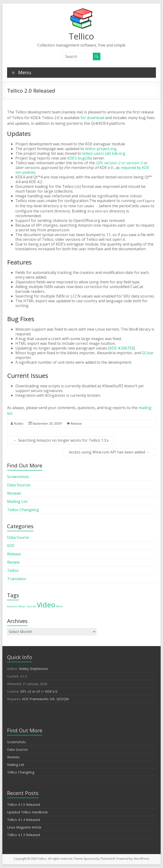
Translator (17, 579)
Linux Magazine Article (24, 827)
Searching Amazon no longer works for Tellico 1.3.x (61, 440)
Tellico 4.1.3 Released (24, 835)
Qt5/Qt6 (63, 699)
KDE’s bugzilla (79, 158)
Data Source (18, 537)
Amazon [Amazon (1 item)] (12, 606)
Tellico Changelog (23, 510)
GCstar (148, 353)
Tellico (81, 36)
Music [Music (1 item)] (22, 606)
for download (92, 118)
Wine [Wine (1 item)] (59, 606)
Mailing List (17, 501)
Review (13, 562)
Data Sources (19, 485)
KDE (11, 546)
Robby (19, 423)
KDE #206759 (122, 348)
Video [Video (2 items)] (46, 605)
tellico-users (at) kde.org (104, 153)
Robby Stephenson (34, 669)
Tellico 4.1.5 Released (24, 805)
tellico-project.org (101, 149)
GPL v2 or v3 (30, 691)
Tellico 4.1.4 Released (24, 820)
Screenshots (18, 477)
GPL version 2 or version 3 (119, 163)
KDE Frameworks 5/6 (38, 699)
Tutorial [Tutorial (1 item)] (31, 606)
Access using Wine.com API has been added (109, 452)
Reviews (14, 493)
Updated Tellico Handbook (27, 812)
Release (76, 423)
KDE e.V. (51, 691)
